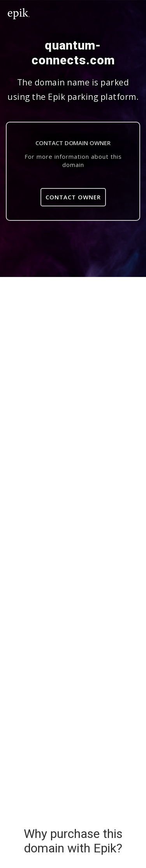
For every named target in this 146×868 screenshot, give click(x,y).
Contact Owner (73, 197)
